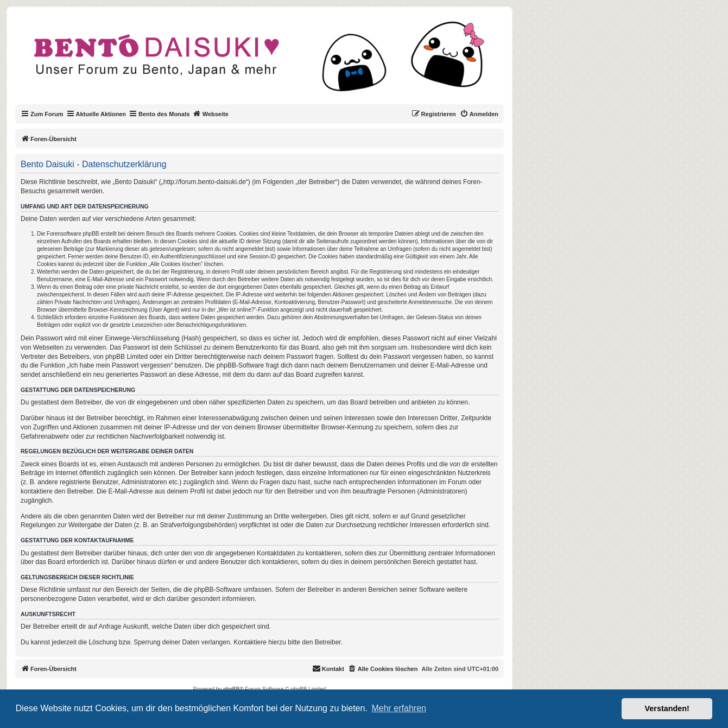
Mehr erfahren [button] (399, 708)
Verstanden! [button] (667, 708)
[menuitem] (479, 114)
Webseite (211, 113)
